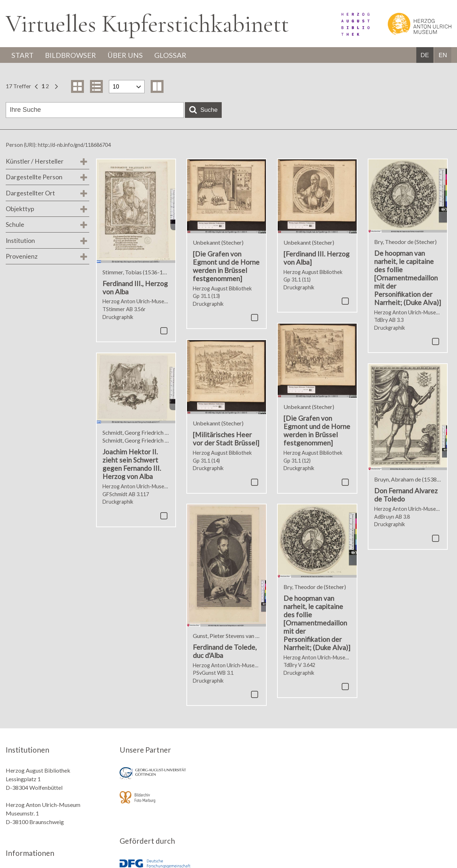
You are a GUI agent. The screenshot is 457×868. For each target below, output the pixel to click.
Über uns (125, 55)
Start (22, 55)
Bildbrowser (71, 55)
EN (443, 55)
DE (425, 55)
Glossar (170, 55)
